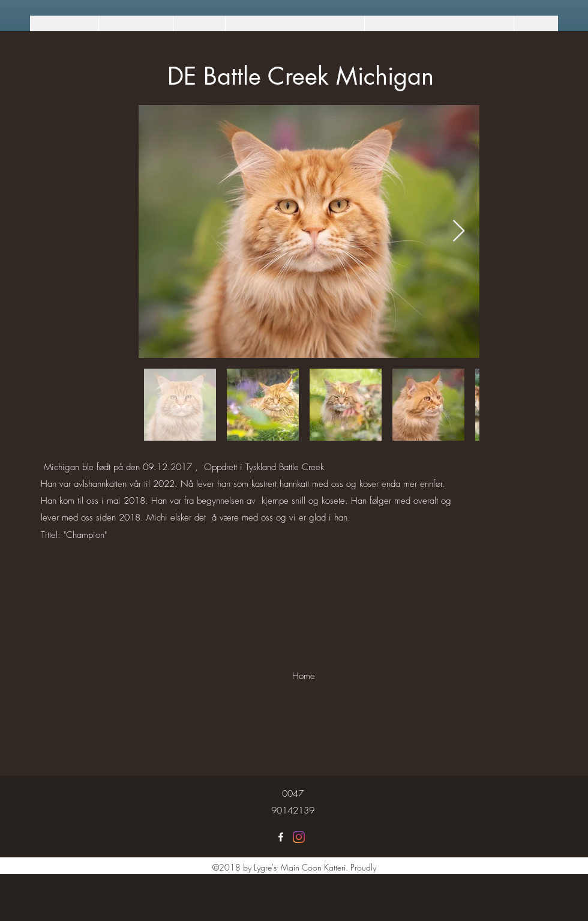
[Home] (303, 676)
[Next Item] (459, 231)
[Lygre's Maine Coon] (281, 837)
